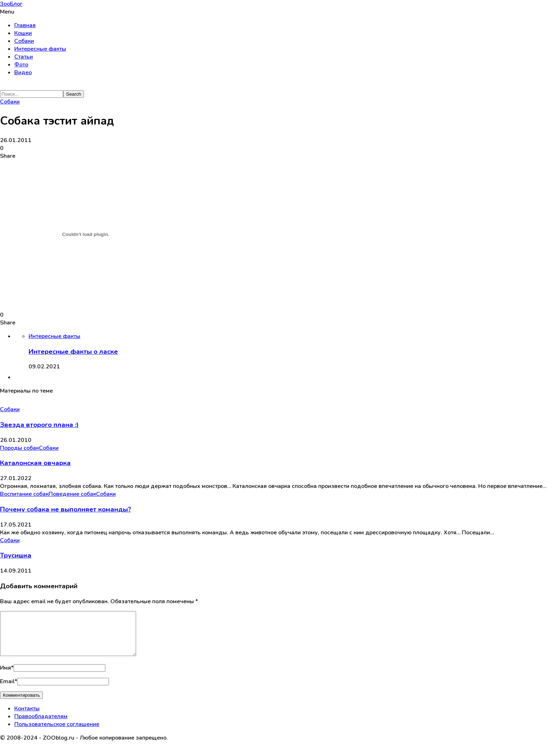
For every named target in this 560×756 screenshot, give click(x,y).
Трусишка (16, 555)
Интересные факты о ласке (73, 352)
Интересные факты (40, 49)
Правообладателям (41, 725)
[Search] (32, 94)
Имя (7, 676)
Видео (23, 72)
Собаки (24, 41)
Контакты (27, 717)
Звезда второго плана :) (39, 425)
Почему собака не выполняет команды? (66, 509)
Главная (25, 25)
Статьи (24, 57)
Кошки (23, 33)
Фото (21, 65)
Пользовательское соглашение (57, 733)
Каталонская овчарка (35, 463)
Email (9, 690)
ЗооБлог (11, 4)
